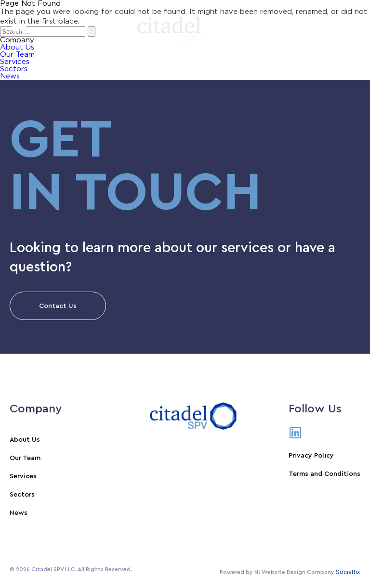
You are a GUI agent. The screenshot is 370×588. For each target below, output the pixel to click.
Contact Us (58, 306)
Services (15, 62)
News (10, 76)
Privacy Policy (311, 456)
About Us (25, 440)
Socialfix (348, 572)
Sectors (14, 69)
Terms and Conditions (324, 474)
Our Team (25, 458)
